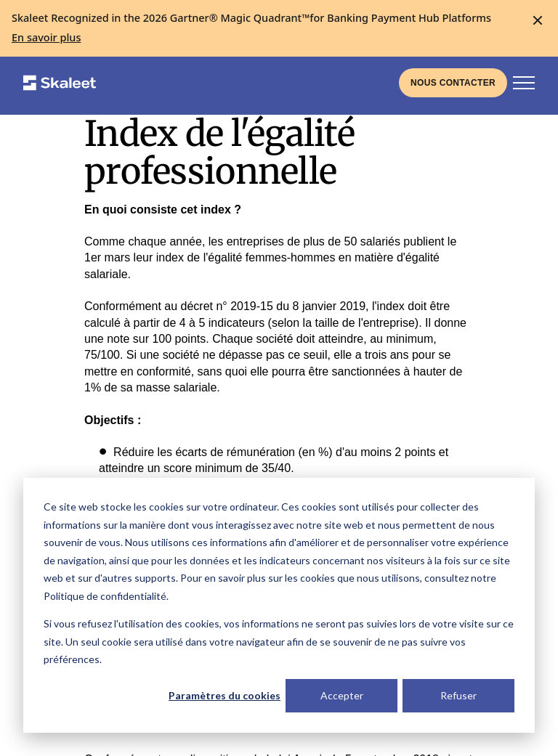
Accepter (342, 695)
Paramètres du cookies (225, 695)
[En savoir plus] (46, 38)
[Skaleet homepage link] (60, 83)
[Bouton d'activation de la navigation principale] (524, 83)
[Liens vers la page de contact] (453, 83)
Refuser (458, 695)
